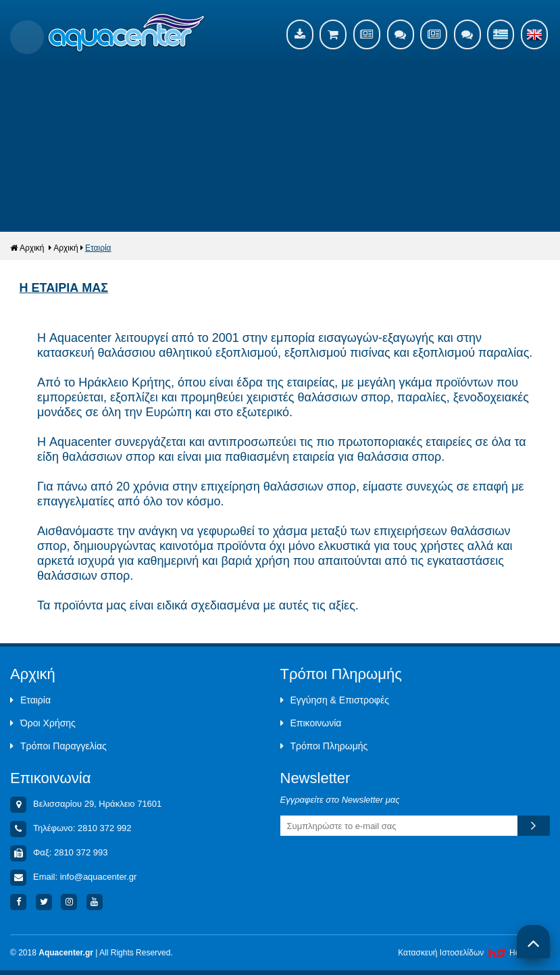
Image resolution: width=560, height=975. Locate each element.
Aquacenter (127, 34)
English (534, 34)
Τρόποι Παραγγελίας (58, 746)
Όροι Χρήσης (43, 723)
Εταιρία (98, 248)
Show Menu (27, 37)
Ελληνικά (501, 34)
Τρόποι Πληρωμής (324, 746)
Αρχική (27, 248)
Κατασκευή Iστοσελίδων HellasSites (474, 953)
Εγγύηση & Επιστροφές (335, 700)
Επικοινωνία (311, 723)
